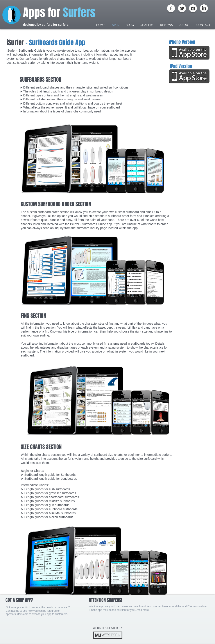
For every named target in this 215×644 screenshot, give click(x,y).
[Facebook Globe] (171, 9)
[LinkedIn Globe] (204, 9)
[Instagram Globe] (193, 9)
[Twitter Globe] (182, 9)
